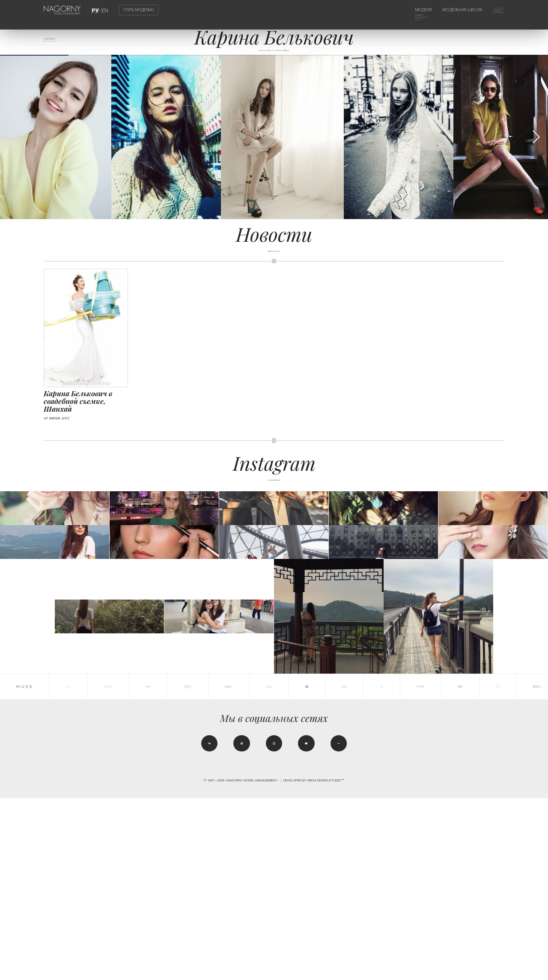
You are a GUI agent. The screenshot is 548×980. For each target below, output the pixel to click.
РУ (96, 10)
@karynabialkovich (274, 491)
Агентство (493, 10)
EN (104, 10)
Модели (401, 10)
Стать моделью (139, 10)
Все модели (59, 43)
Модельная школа (451, 10)
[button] (536, 149)
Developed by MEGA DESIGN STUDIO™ (314, 962)
